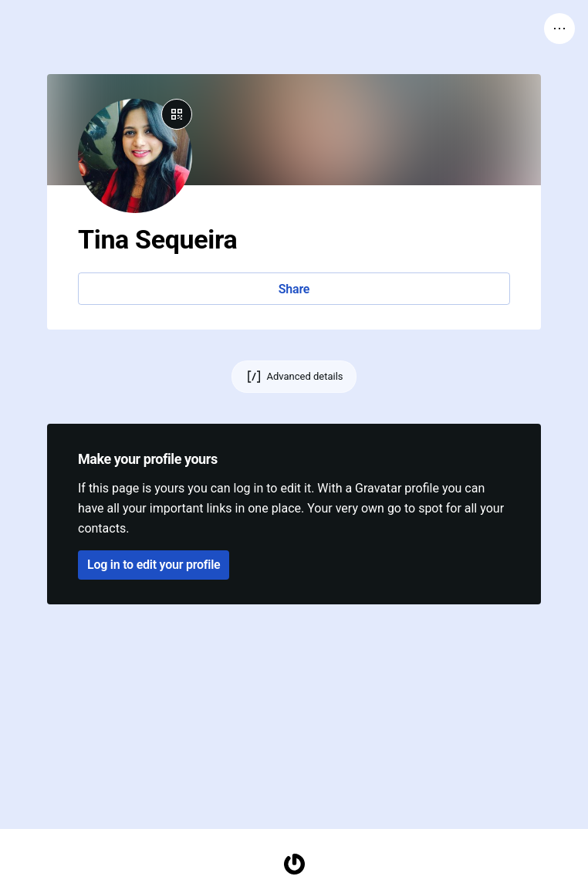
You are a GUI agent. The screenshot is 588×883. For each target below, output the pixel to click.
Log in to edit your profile (154, 565)
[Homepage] (294, 864)
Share (294, 289)
